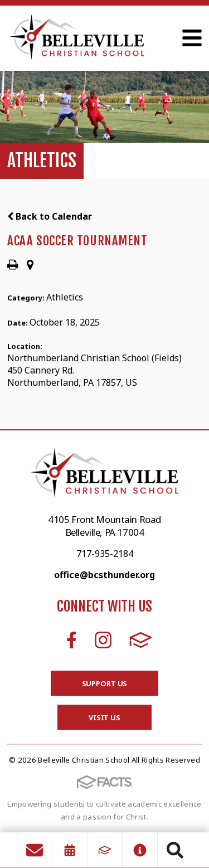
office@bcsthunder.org (104, 575)
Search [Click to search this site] (175, 850)
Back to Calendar (50, 216)
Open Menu (192, 38)
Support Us (105, 683)
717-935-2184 (105, 554)
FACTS (141, 640)
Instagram (103, 640)
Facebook (72, 640)
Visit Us (104, 717)
